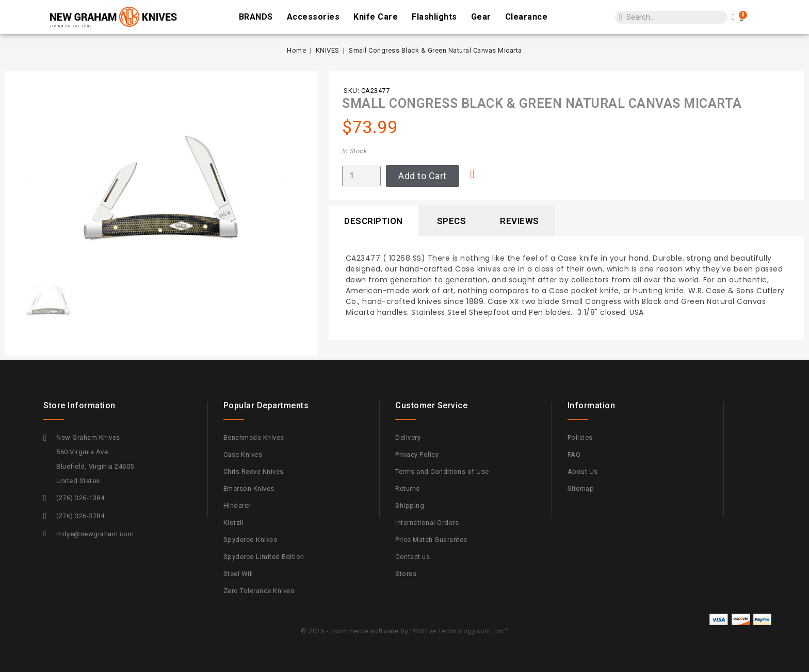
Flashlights (434, 17)
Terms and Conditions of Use (442, 471)
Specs (452, 221)
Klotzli (234, 523)
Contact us (412, 557)
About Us (583, 471)
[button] (34, 182)
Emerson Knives (249, 489)
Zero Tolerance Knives (259, 591)
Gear (481, 17)
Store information (79, 405)
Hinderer (237, 506)
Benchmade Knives (254, 437)
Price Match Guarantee (431, 540)
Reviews (520, 221)
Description (374, 221)
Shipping (410, 506)
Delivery (408, 437)
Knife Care (376, 17)
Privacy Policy (417, 454)
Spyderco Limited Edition (264, 557)
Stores (406, 574)
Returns (408, 489)
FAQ (574, 454)
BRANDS (256, 17)
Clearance (527, 17)
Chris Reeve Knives (254, 471)
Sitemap (581, 489)
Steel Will (238, 574)
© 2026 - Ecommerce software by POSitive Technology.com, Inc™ (405, 631)
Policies (580, 437)
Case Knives (243, 454)
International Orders (427, 523)
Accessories (313, 17)
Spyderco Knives (250, 540)
